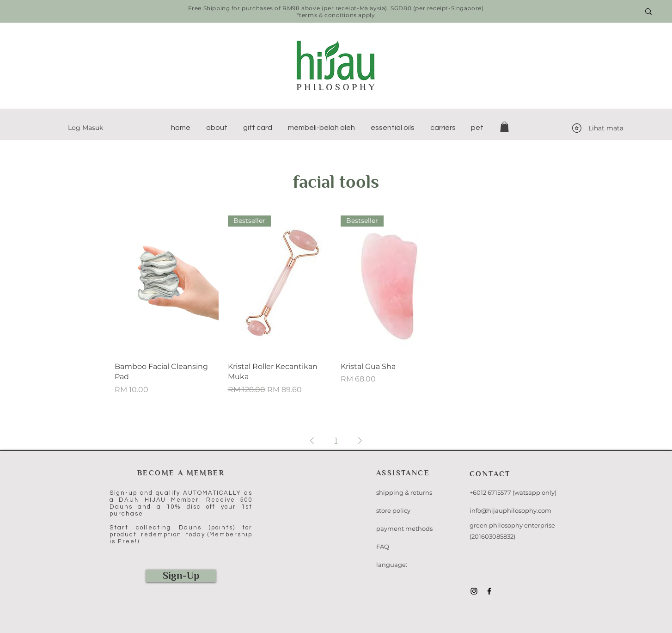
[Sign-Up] (181, 576)
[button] (217, 128)
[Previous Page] (312, 441)
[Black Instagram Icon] (474, 591)
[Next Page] (360, 441)
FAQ (383, 547)
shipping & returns (404, 492)
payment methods (404, 529)
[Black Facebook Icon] (489, 591)
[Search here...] (597, 12)
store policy (393, 510)
